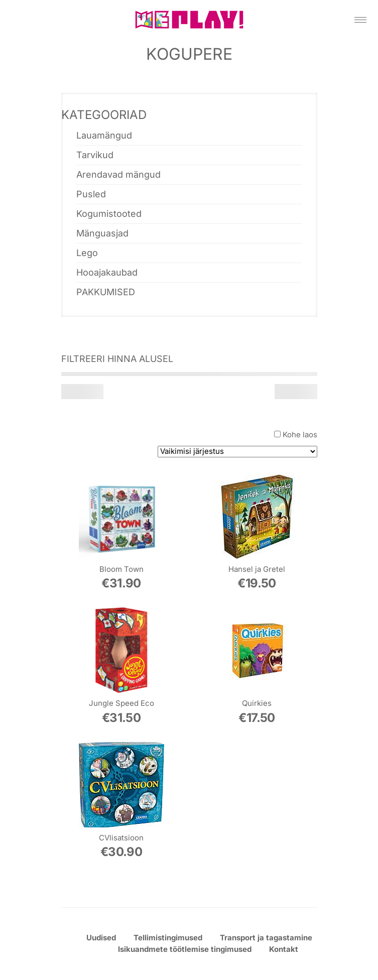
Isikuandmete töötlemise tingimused (185, 949)
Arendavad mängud (118, 174)
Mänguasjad (102, 233)
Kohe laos (300, 435)
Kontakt (284, 949)
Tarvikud (95, 155)
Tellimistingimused (168, 938)
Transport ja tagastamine (266, 938)
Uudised (101, 938)
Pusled (91, 194)
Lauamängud (104, 135)
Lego (87, 253)
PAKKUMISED (106, 292)
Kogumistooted (109, 214)
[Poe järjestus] (237, 452)
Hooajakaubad (107, 272)
